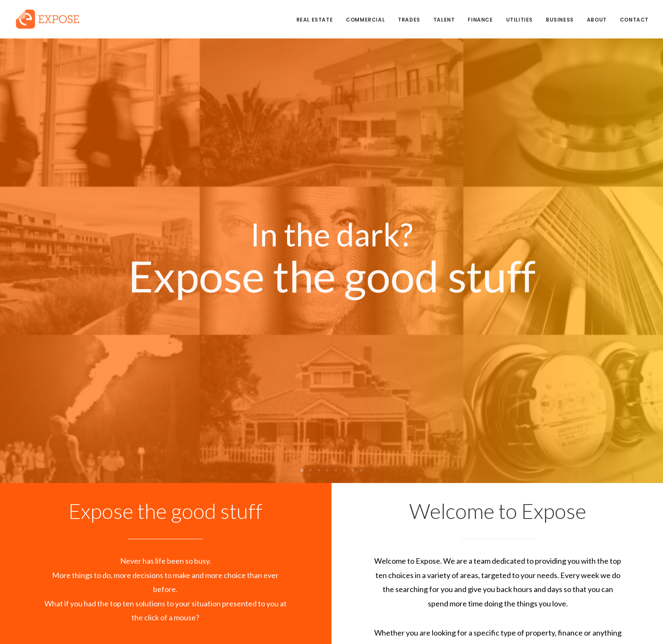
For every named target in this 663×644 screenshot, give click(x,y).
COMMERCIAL (365, 20)
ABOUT (597, 20)
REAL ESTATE (315, 20)
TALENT (444, 20)
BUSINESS (560, 20)
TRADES (409, 20)
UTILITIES (519, 20)
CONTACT (634, 20)
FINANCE (480, 20)
